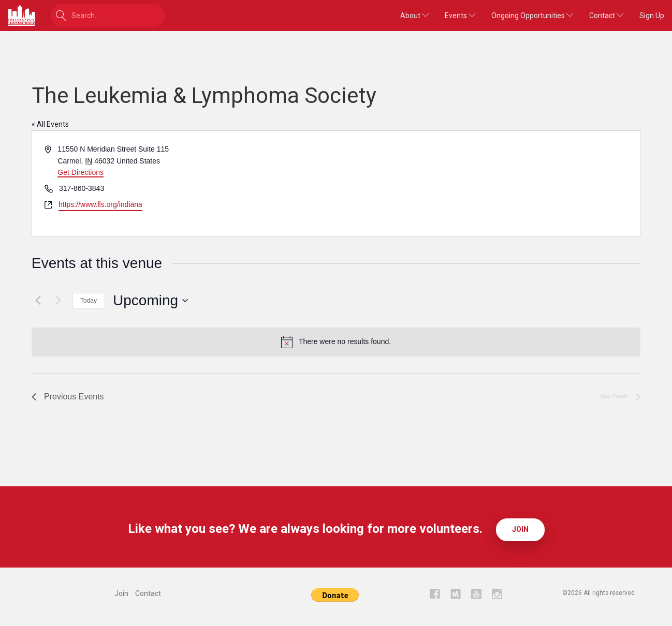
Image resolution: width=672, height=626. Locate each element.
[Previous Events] (38, 301)
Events (460, 16)
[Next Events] (58, 301)
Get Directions (81, 172)
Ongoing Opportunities (532, 16)
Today (89, 301)
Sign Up (652, 16)
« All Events (50, 124)
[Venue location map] (487, 183)
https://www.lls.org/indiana (100, 204)
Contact (607, 16)
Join (520, 529)
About (415, 16)
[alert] (336, 342)
